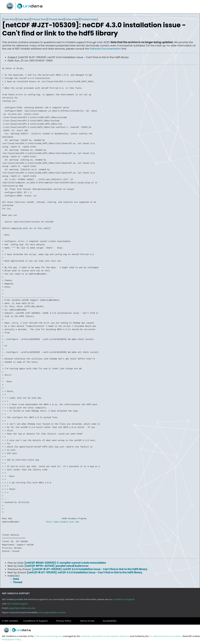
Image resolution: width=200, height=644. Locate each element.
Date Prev (9, 19)
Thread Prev (39, 19)
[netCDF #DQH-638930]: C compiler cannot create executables (65, 563)
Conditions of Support (35, 621)
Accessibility (110, 621)
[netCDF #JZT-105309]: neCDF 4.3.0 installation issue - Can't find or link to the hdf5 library (90, 569)
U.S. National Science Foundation (165, 636)
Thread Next (56, 19)
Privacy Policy (64, 621)
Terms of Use (87, 621)
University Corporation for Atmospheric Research (105, 636)
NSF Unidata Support (17, 604)
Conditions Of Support (124, 599)
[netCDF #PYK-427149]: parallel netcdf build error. (57, 566)
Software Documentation (105, 49)
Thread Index (89, 19)
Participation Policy (12, 639)
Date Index (72, 19)
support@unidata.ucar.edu (22, 608)
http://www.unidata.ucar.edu (62, 522)
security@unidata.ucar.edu (52, 612)
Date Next (23, 19)
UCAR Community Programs (48, 636)
